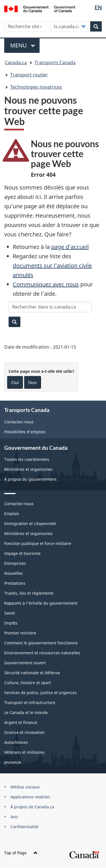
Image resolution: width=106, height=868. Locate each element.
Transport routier (29, 75)
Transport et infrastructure (30, 702)
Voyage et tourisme (22, 553)
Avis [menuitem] (14, 817)
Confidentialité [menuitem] (24, 827)
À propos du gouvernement (30, 479)
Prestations (15, 583)
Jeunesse (13, 762)
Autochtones (16, 742)
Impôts (11, 623)
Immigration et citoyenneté (30, 523)
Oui (15, 382)
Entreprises (15, 563)
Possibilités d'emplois (25, 432)
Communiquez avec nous (46, 284)
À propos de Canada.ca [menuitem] (32, 807)
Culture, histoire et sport (28, 683)
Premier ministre (20, 633)
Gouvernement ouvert (25, 663)
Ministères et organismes (28, 469)
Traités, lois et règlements (29, 593)
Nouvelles (14, 573)
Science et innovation (24, 732)
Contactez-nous (19, 422)
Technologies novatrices (36, 87)
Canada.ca (16, 63)
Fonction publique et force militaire (38, 543)
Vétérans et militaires (24, 752)
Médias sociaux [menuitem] (25, 787)
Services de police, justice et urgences (40, 693)
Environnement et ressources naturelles (42, 653)
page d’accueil (70, 247)
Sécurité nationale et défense (32, 673)
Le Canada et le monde (26, 712)
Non (33, 382)
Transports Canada (55, 63)
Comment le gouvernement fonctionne (41, 643)
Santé (10, 613)
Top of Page (21, 853)
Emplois (12, 514)
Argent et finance (21, 722)
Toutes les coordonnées (27, 459)
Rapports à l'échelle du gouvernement (41, 603)
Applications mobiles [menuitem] (30, 797)
